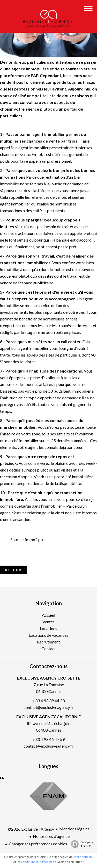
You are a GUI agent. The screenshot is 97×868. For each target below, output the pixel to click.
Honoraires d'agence (51, 836)
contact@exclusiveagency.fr (48, 707)
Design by (81, 844)
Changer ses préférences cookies (38, 844)
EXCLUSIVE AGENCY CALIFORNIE (48, 717)
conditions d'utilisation (37, 862)
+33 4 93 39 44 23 (49, 701)
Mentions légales (74, 829)
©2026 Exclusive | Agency (31, 829)
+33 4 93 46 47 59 (49, 739)
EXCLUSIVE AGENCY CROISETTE (49, 678)
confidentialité (83, 857)
